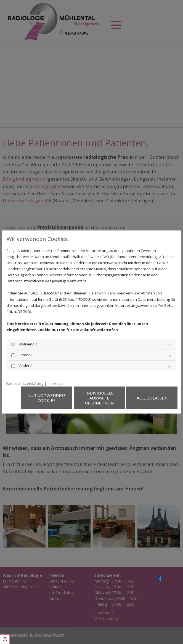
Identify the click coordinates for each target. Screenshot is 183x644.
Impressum (57, 383)
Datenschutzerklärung (24, 383)
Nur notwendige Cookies (47, 398)
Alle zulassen (152, 398)
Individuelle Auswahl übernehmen (100, 398)
